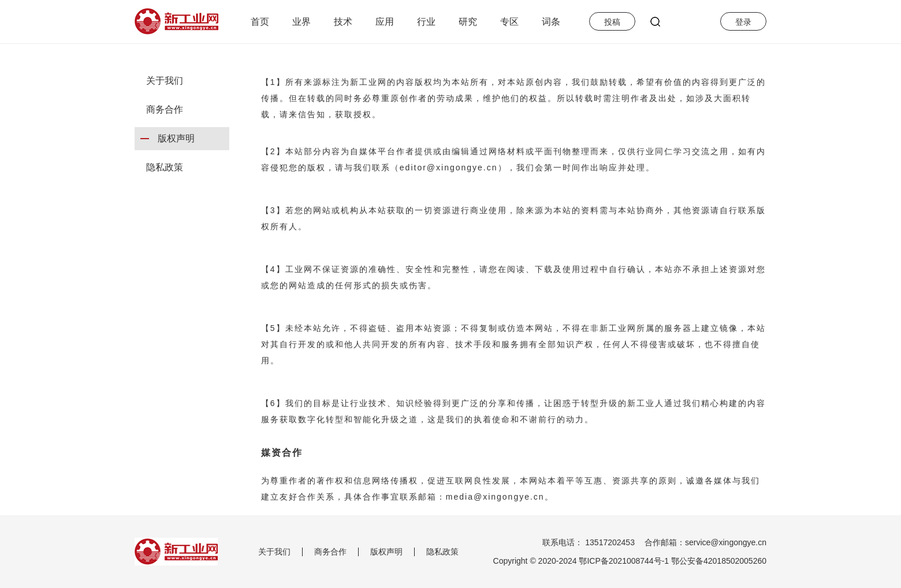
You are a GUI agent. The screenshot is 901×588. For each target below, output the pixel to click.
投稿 (612, 22)
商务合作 (165, 109)
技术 (343, 22)
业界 (301, 22)
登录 (743, 22)
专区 (509, 22)
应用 (385, 22)
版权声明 (176, 138)
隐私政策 (165, 167)
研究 (468, 22)
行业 (426, 22)
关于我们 (165, 81)
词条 (551, 22)
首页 (260, 22)
